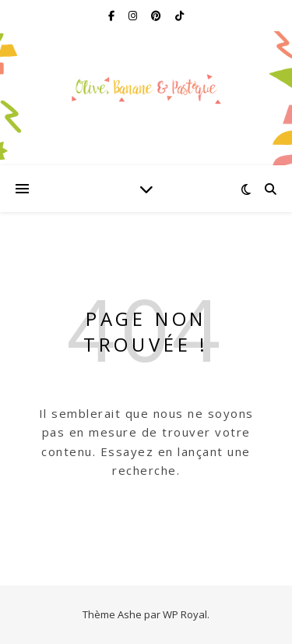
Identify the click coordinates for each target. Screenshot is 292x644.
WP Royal (185, 614)
